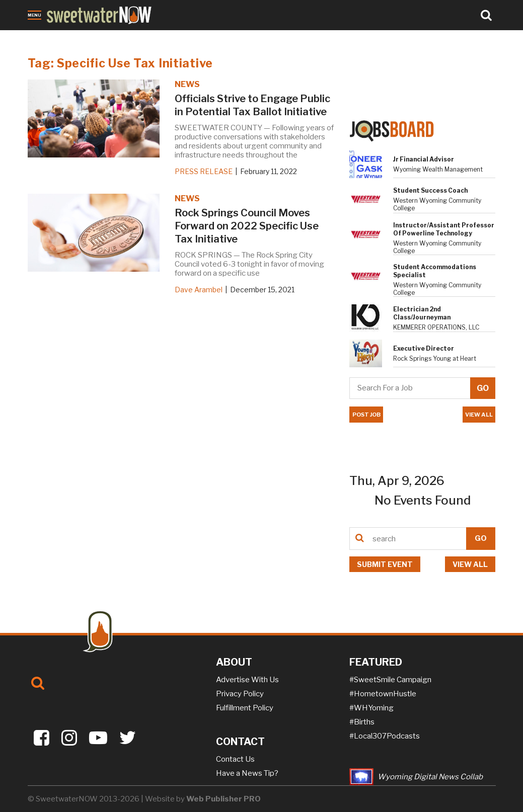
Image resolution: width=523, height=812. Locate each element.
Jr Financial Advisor (424, 159)
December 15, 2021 (262, 290)
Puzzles (242, 37)
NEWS (187, 84)
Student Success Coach (430, 190)
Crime (108, 37)
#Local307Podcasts (385, 736)
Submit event (385, 564)
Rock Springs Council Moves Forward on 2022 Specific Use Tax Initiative (247, 226)
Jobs (132, 37)
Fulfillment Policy (245, 708)
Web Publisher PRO (223, 799)
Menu (34, 15)
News (38, 37)
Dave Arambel (199, 290)
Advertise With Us (247, 680)
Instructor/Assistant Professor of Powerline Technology (444, 229)
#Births (362, 722)
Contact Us (235, 759)
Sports (158, 37)
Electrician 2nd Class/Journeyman (422, 313)
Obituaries (72, 37)
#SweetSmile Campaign (390, 680)
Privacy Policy (240, 694)
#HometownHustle (383, 694)
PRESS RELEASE (204, 171)
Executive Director (424, 348)
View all (470, 564)
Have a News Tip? (247, 773)
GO (481, 538)
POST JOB (366, 415)
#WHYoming (371, 708)
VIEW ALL (479, 415)
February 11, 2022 (269, 171)
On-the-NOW (199, 37)
